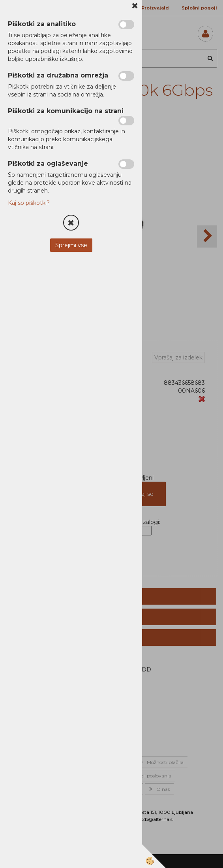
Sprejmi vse (71, 245)
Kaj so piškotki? (29, 203)
